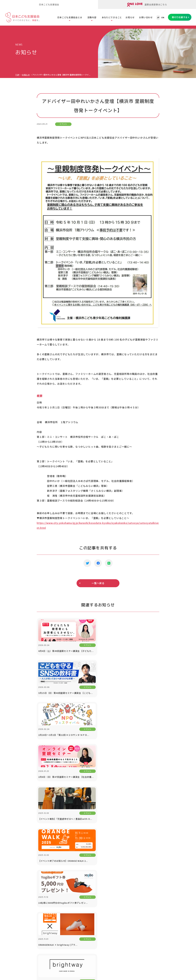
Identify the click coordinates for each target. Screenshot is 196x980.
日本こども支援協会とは (70, 17)
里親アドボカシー (59, 906)
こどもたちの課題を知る (107, 861)
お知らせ (130, 17)
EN (163, 18)
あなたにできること (112, 17)
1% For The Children (167, 868)
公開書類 (22, 876)
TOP (17, 75)
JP (158, 18)
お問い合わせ (146, 17)
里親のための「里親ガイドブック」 (68, 876)
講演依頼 (160, 887)
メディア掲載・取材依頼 (30, 883)
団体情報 (22, 868)
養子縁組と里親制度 (104, 898)
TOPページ (23, 851)
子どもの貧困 (101, 876)
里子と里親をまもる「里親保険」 (67, 883)
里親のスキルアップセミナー (65, 891)
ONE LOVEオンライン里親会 (158, 943)
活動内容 (92, 17)
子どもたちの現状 (103, 883)
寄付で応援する (180, 17)
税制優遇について (136, 883)
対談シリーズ (162, 902)
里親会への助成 (58, 898)
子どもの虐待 (101, 868)
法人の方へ (161, 861)
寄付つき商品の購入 (137, 876)
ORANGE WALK (58, 913)
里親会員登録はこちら (147, 5)
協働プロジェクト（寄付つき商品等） (165, 878)
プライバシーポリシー (167, 917)
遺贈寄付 (131, 891)
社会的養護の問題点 (104, 891)
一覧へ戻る (98, 583)
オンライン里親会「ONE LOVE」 (67, 868)
